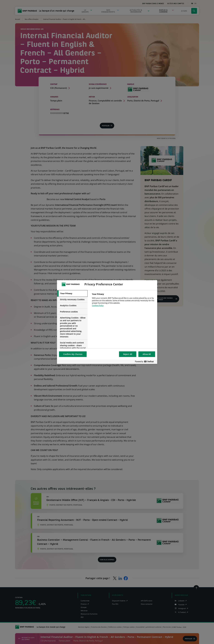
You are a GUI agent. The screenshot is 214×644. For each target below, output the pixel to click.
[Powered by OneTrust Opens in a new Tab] (145, 362)
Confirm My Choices (73, 354)
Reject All (128, 354)
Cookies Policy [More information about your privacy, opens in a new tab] (98, 305)
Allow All (147, 354)
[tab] (72, 293)
